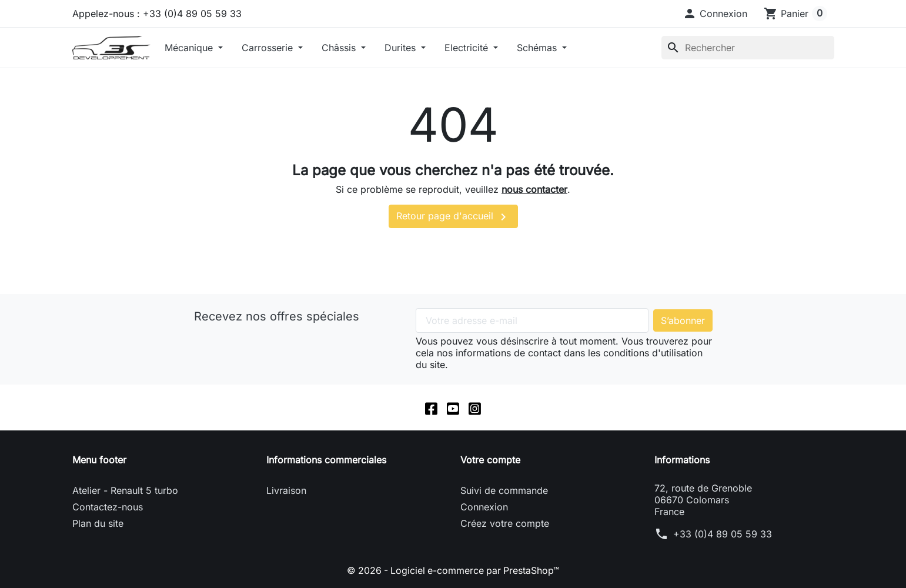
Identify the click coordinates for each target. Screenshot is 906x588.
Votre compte (490, 460)
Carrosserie (269, 48)
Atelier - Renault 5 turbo (125, 490)
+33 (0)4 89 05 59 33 (723, 534)
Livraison (286, 490)
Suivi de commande (504, 490)
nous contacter (534, 189)
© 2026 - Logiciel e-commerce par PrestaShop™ (453, 570)
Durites (402, 48)
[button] (715, 14)
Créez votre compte (505, 523)
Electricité (468, 48)
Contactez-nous (108, 507)
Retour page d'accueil (453, 217)
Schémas (538, 48)
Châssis (340, 48)
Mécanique (190, 48)
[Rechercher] (748, 48)
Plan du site (98, 523)
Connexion (484, 507)
